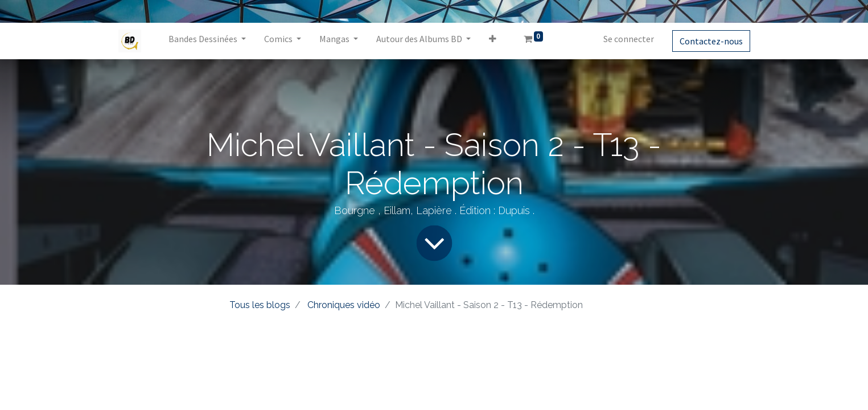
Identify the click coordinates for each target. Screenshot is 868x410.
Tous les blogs (260, 305)
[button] (493, 41)
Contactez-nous (711, 41)
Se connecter (629, 39)
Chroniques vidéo (344, 305)
